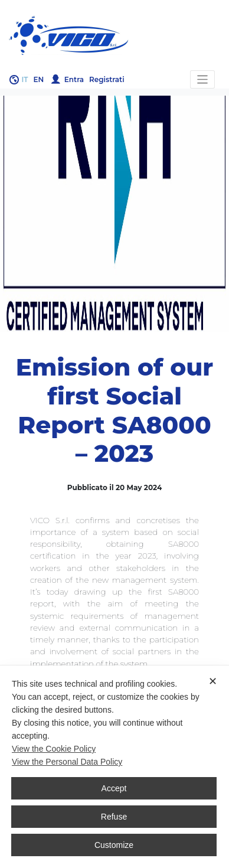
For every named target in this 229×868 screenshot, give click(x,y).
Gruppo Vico (114, 35)
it (25, 79)
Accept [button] (114, 788)
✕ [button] (213, 681)
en (39, 79)
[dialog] (114, 767)
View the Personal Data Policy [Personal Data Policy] (67, 762)
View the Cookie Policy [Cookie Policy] (54, 749)
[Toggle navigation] (203, 79)
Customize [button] (114, 845)
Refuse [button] (114, 817)
